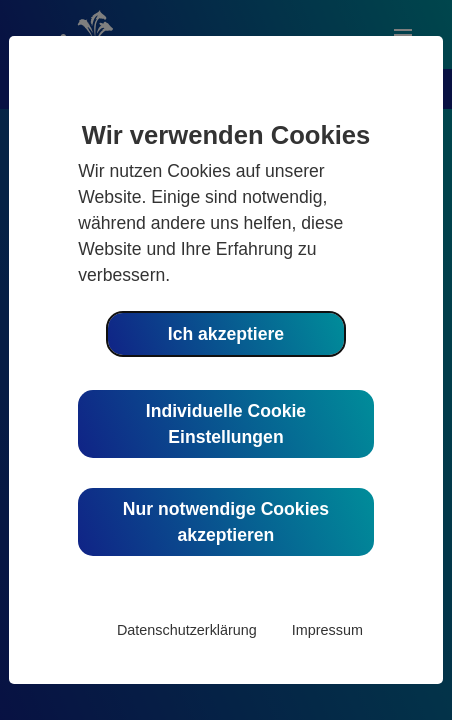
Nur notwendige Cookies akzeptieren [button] (226, 522)
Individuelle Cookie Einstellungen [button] (226, 424)
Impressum (327, 630)
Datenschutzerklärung (187, 630)
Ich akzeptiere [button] (226, 334)
